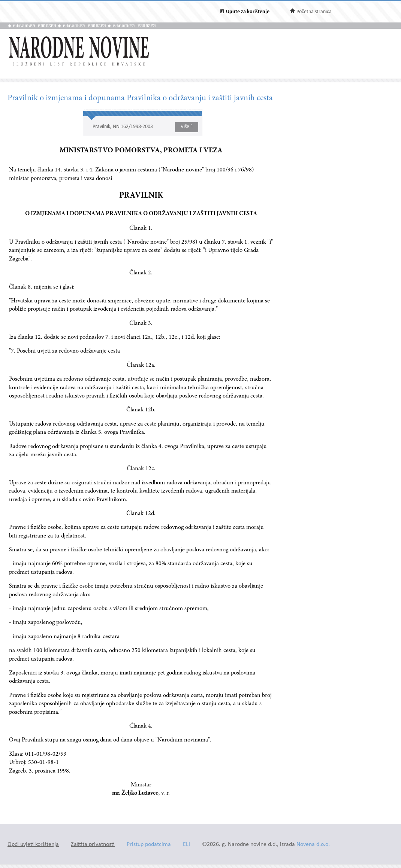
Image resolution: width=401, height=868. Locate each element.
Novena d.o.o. (313, 845)
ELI (186, 845)
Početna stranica (314, 12)
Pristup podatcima (149, 845)
